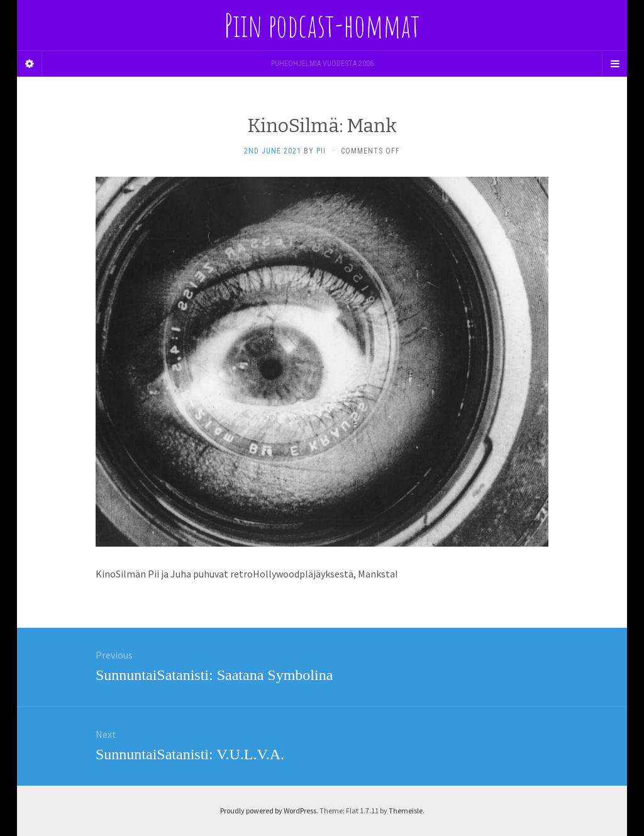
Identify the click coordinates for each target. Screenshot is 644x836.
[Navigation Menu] (614, 64)
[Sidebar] (30, 64)
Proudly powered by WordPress (268, 811)
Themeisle (406, 811)
